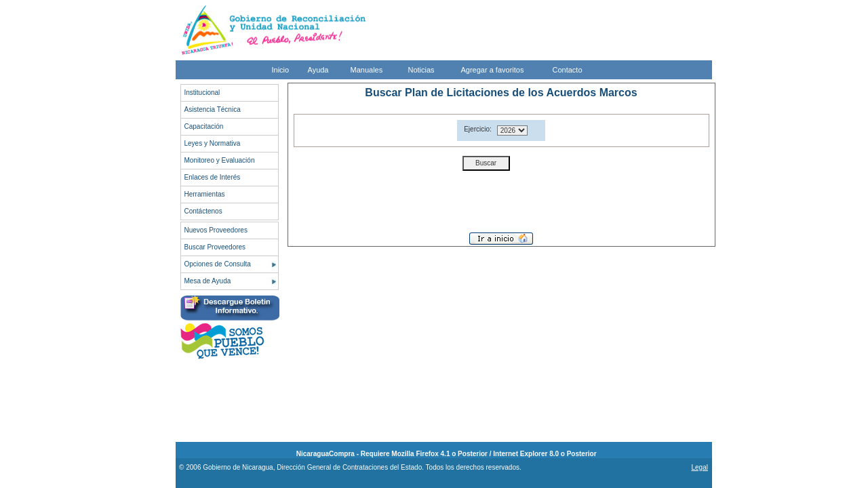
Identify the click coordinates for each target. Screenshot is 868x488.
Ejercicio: (478, 129)
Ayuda (318, 70)
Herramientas (205, 194)
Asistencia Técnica (213, 109)
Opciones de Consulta (218, 264)
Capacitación (204, 126)
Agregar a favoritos (493, 70)
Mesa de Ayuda (208, 281)
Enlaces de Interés (213, 177)
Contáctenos (203, 211)
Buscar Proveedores (215, 247)
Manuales (367, 70)
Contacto (568, 70)
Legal (699, 467)
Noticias (421, 70)
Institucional (202, 93)
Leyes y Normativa (213, 143)
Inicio (281, 70)
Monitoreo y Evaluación (220, 160)
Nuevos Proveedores (216, 230)
